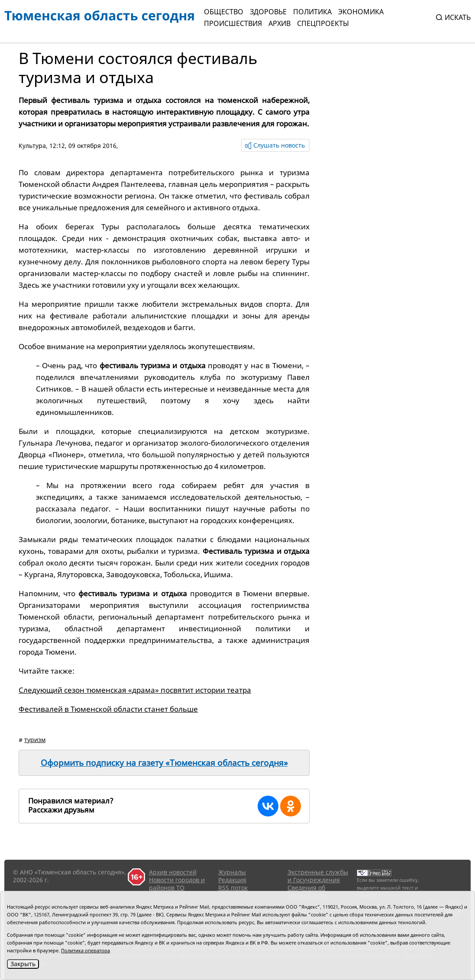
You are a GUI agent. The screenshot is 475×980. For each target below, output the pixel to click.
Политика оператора (86, 950)
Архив (280, 23)
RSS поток (233, 888)
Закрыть (23, 964)
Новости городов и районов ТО (177, 884)
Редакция (232, 880)
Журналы (232, 872)
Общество (224, 12)
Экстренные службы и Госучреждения (318, 876)
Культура (32, 146)
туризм (35, 740)
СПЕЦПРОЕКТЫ (323, 23)
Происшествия (233, 23)
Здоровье (268, 12)
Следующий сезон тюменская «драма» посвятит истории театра (135, 690)
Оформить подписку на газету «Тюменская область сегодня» (164, 763)
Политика (312, 12)
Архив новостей (173, 872)
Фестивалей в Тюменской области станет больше (108, 709)
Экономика (361, 12)
